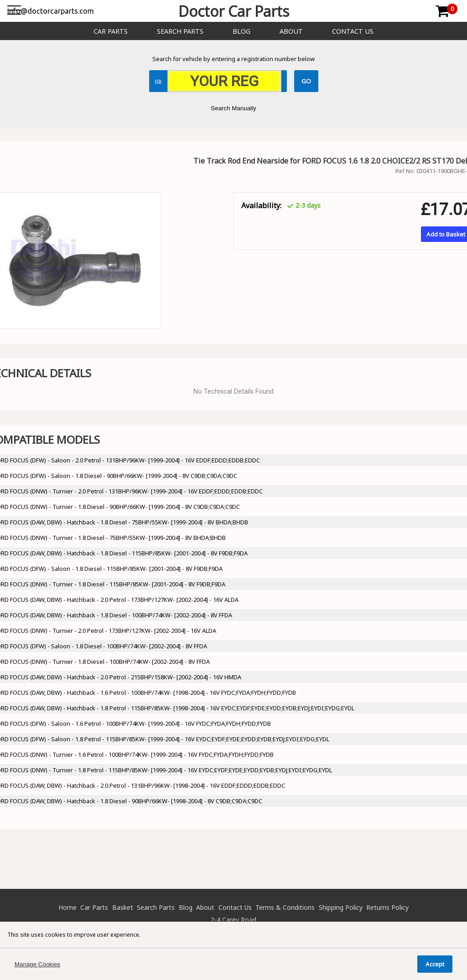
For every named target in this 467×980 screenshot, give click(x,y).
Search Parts (180, 31)
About (291, 31)
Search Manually (233, 108)
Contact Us (353, 31)
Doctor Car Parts (234, 11)
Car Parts (111, 31)
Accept (435, 964)
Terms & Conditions (285, 907)
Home (67, 907)
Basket (123, 907)
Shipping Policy (341, 907)
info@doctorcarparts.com (51, 11)
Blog (241, 31)
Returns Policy (387, 907)
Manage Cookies (37, 964)
